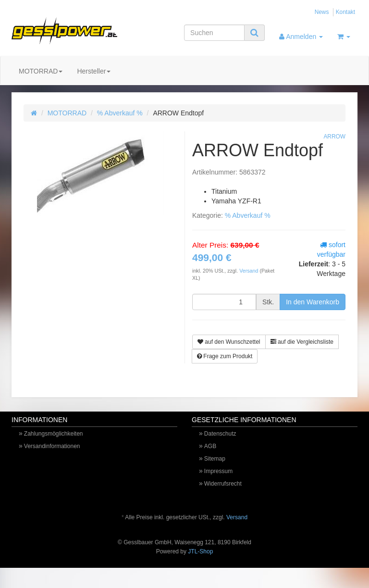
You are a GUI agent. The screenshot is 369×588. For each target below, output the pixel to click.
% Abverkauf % (120, 113)
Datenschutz (220, 434)
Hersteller (94, 71)
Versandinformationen (52, 446)
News (322, 12)
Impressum (218, 471)
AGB (210, 446)
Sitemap (215, 459)
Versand (249, 271)
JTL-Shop (200, 551)
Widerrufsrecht (223, 484)
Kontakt (345, 12)
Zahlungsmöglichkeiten (54, 434)
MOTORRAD (41, 71)
